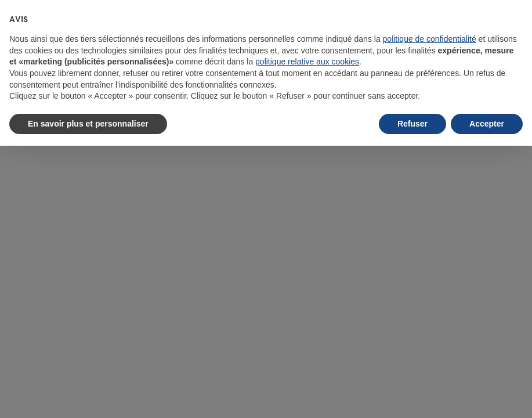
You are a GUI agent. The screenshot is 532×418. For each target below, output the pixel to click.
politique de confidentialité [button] (430, 39)
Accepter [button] (487, 124)
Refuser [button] (412, 124)
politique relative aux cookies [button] (307, 62)
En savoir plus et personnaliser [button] (88, 124)
